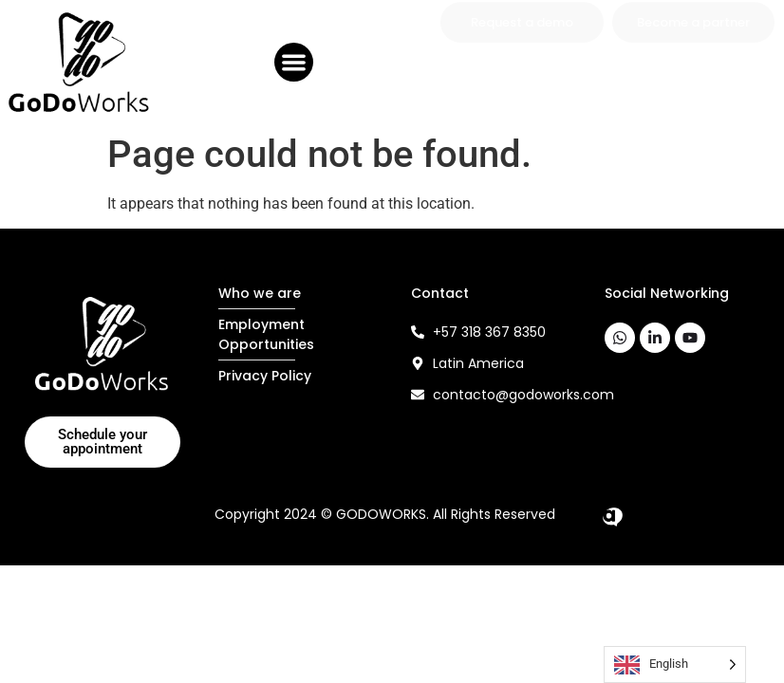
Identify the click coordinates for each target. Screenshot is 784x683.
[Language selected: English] (675, 665)
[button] (294, 62)
